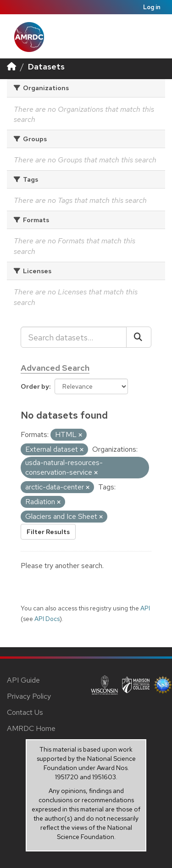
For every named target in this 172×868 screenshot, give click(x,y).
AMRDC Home (31, 728)
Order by (35, 386)
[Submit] (139, 337)
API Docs (47, 619)
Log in (152, 7)
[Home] (11, 66)
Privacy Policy (29, 696)
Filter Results (48, 532)
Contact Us (25, 712)
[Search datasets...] (74, 337)
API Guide (23, 680)
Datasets (46, 66)
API (145, 608)
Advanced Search (55, 368)
